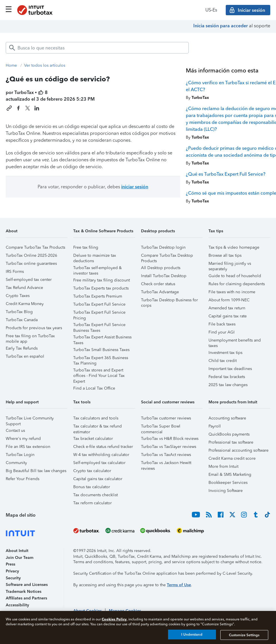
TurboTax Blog (19, 312)
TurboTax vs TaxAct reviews (166, 455)
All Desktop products (161, 268)
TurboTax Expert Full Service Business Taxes (99, 326)
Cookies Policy (114, 619)
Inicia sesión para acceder (221, 26)
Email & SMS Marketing (230, 475)
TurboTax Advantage (160, 292)
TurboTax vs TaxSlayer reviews (169, 447)
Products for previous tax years (34, 328)
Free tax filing (86, 247)
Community (16, 463)
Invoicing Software (226, 491)
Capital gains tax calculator (98, 479)
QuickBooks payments (229, 434)
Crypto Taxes (18, 296)
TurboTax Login (20, 455)
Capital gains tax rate (228, 316)
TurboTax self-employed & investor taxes (98, 269)
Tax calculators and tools (96, 418)
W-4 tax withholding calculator (101, 455)
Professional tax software (231, 442)
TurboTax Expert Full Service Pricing (99, 313)
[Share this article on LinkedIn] (37, 108)
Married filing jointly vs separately (230, 264)
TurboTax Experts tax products (101, 288)
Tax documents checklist (95, 495)
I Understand (192, 635)
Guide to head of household (235, 276)
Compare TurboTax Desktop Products (167, 256)
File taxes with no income (232, 292)
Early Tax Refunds (22, 348)
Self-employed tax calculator (99, 463)
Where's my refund (23, 439)
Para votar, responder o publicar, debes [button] (93, 187)
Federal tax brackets (227, 377)
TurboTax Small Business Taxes (101, 350)
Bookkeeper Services (228, 483)
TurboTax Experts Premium (98, 296)
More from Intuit (223, 466)
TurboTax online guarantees (31, 263)
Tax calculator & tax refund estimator (98, 427)
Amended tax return (227, 308)
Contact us (15, 431)
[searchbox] (97, 48)
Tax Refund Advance (24, 288)
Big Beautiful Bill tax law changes (36, 471)
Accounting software (227, 418)
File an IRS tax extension (28, 447)
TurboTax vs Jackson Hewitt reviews (166, 464)
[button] (37, 233)
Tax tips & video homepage (234, 247)
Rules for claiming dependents (237, 284)
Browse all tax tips (225, 255)
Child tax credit (223, 361)
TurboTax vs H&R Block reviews (170, 439)
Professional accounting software (239, 450)
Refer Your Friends (23, 479)
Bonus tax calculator (92, 487)
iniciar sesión (135, 187)
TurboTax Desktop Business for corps (169, 301)
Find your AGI (222, 332)
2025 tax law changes (228, 385)
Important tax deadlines (230, 369)
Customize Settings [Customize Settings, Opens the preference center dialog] (244, 635)
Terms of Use (179, 585)
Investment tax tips (225, 353)
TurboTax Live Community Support (30, 419)
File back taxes (222, 324)
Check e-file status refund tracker (103, 447)
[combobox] (97, 48)
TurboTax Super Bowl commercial (161, 427)
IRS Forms (15, 272)
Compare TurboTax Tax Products (35, 247)
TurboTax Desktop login (163, 247)
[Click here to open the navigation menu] (9, 9)
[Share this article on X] (28, 108)
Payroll (215, 426)
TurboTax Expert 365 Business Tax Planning (101, 359)
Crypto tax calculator (92, 471)
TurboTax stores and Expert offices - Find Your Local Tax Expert (99, 371)
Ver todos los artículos (45, 65)
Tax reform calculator (92, 503)
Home (11, 65)
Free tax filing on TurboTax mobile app (30, 337)
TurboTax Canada (22, 320)
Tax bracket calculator (93, 439)
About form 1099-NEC (229, 300)
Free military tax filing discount (102, 280)
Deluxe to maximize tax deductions (95, 256)
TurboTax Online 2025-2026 (31, 255)
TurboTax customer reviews (166, 418)
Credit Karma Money (25, 304)
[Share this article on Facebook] (18, 108)
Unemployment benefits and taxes (235, 341)
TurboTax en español (25, 356)
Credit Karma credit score (232, 458)
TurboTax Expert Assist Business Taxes (102, 338)
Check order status (158, 284)
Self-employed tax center (29, 280)
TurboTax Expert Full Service (99, 304)
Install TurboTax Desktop (164, 276)
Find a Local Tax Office (94, 388)
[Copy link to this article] (9, 108)
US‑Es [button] (211, 10)
